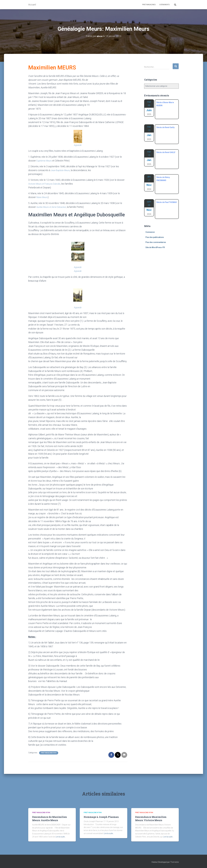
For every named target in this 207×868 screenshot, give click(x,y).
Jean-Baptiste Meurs (61, 170)
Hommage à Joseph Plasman (101, 817)
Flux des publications (155, 237)
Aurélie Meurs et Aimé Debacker (53, 207)
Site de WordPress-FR (155, 247)
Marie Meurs (43, 197)
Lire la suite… (61, 837)
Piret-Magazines (149, 5)
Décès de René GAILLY (166, 152)
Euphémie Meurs (45, 161)
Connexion (150, 232)
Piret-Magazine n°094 (49, 753)
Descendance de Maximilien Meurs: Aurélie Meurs (50, 819)
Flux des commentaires (156, 242)
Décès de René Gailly (165, 127)
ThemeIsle (174, 862)
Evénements (164, 5)
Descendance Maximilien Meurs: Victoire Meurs (151, 819)
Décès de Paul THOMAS (167, 202)
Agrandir (78, 145)
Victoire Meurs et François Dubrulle (46, 184)
